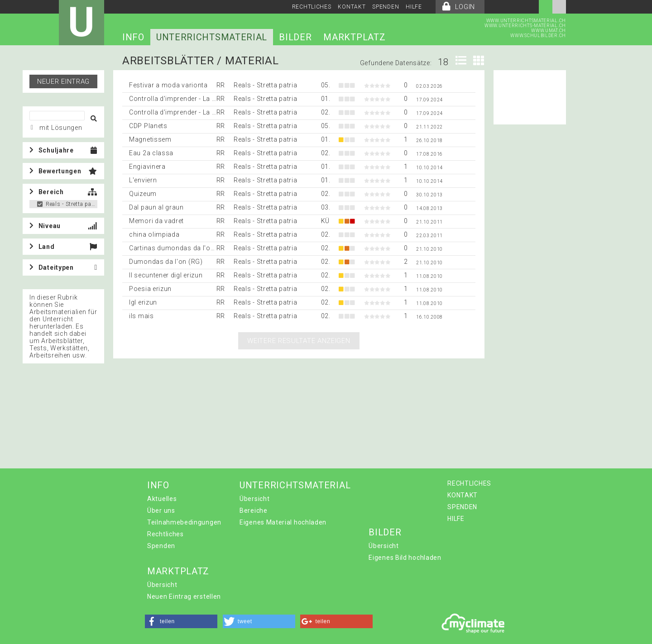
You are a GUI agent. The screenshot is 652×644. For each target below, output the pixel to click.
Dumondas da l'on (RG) (166, 262)
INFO (133, 37)
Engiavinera (147, 167)
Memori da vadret (156, 221)
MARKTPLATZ (354, 37)
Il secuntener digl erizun (166, 275)
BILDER (295, 37)
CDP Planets (148, 126)
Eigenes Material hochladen (283, 522)
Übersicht (254, 499)
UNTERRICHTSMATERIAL (212, 37)
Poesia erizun (150, 289)
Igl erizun (143, 302)
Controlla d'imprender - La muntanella (188, 99)
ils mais (141, 316)
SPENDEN (386, 7)
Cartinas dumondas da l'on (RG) (180, 248)
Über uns (161, 510)
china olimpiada (154, 234)
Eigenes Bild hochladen (405, 558)
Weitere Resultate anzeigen (299, 341)
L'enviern (143, 180)
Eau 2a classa (151, 153)
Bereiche (254, 510)
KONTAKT (352, 7)
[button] (181, 621)
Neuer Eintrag (63, 81)
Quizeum (143, 194)
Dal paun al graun (156, 207)
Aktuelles (162, 499)
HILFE (414, 7)
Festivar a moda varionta (168, 85)
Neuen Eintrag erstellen (184, 596)
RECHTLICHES (312, 7)
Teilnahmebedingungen (184, 522)
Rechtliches (165, 534)
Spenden (161, 546)
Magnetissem (150, 139)
